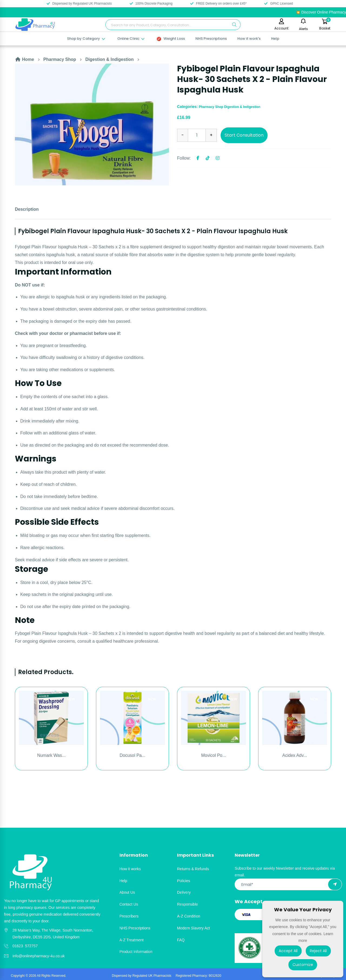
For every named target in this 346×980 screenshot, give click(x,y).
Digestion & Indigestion (110, 59)
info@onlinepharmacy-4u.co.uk (39, 956)
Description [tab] (27, 209)
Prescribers (129, 916)
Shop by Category (86, 39)
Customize (303, 965)
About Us (127, 892)
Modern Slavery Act (193, 928)
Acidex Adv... (295, 755)
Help (275, 39)
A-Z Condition (189, 916)
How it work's (249, 39)
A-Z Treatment (132, 940)
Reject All (318, 951)
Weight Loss (171, 39)
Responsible (187, 904)
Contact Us (129, 904)
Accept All (288, 951)
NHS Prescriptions (211, 39)
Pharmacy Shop (60, 59)
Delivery (184, 892)
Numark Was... (51, 755)
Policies (184, 881)
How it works (130, 869)
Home (24, 59)
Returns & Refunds (193, 869)
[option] (92, 124)
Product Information (136, 952)
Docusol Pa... (132, 755)
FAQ (181, 940)
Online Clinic (131, 39)
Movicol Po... (214, 755)
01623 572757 (25, 946)
